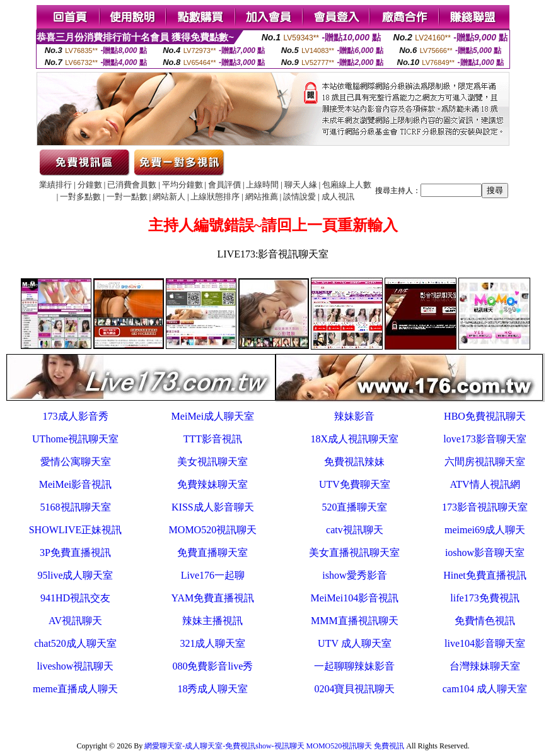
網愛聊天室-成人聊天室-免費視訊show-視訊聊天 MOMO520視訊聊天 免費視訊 (274, 746)
